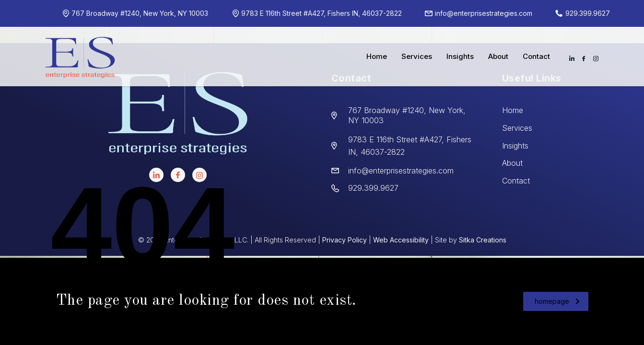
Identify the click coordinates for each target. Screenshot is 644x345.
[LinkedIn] (156, 175)
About (498, 56)
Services (417, 56)
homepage (557, 301)
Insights (460, 56)
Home (377, 56)
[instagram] (199, 175)
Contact (536, 56)
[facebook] (178, 175)
